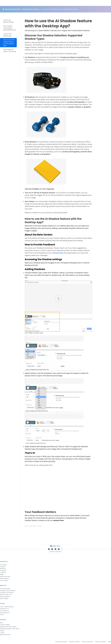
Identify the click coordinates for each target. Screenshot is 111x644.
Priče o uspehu (4, 580)
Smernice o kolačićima (100, 642)
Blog (1, 623)
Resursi (2, 615)
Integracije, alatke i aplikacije (8, 591)
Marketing (3, 569)
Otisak (109, 642)
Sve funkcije (3, 565)
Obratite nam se (4, 609)
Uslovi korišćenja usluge (61, 642)
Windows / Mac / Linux (6, 595)
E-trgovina (3, 573)
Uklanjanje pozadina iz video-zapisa (10, 629)
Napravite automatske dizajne (8, 627)
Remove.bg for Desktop (31, 9)
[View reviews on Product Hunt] (56, 549)
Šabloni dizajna (4, 598)
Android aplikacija (5, 596)
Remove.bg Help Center (13, 9)
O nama (2, 633)
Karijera (2, 631)
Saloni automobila (5, 576)
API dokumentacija (5, 589)
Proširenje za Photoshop (7, 593)
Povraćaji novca (4, 611)
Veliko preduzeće (5, 578)
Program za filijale (5, 625)
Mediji (2, 574)
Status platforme (5, 613)
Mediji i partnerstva (5, 635)
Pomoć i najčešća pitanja (7, 607)
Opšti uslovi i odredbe (74, 642)
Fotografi (3, 567)
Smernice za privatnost (87, 642)
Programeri (3, 571)
